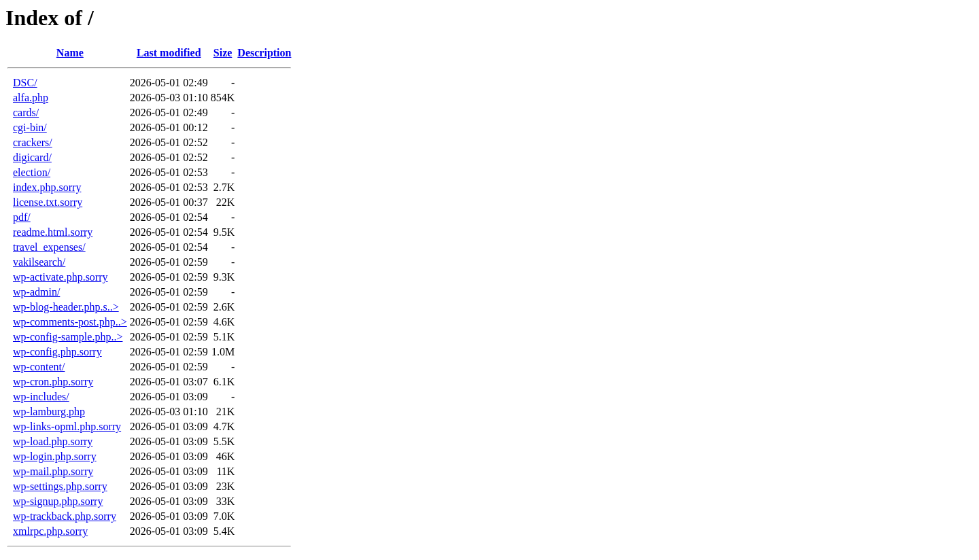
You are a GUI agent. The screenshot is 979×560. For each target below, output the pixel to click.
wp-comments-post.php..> (70, 322)
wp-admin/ (36, 292)
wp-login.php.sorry (55, 456)
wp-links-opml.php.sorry (67, 426)
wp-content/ (39, 367)
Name (70, 53)
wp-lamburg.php (49, 412)
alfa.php (31, 98)
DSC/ (25, 83)
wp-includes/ (41, 397)
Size (223, 53)
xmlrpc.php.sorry (50, 531)
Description (264, 53)
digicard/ (32, 157)
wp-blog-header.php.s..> (66, 307)
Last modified (169, 53)
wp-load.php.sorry (53, 441)
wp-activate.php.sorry (61, 277)
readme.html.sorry (53, 232)
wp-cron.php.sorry (53, 382)
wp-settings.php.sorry (60, 486)
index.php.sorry (47, 187)
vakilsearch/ (39, 262)
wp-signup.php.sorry (58, 501)
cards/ (26, 112)
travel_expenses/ (49, 247)
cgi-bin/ (30, 127)
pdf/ (22, 217)
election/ (32, 172)
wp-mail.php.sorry (53, 471)
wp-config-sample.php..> (68, 337)
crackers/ (33, 142)
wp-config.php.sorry (57, 352)
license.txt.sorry (48, 202)
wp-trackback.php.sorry (65, 516)
